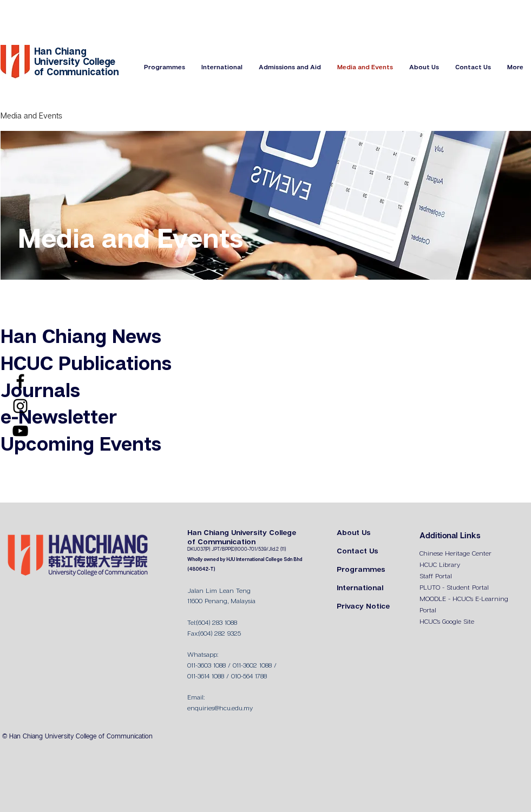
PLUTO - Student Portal (454, 588)
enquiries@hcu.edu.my (220, 708)
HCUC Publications (86, 364)
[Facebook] (20, 381)
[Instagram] (20, 406)
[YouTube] (20, 431)
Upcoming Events (81, 445)
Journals (40, 391)
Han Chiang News (81, 337)
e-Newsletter (59, 418)
